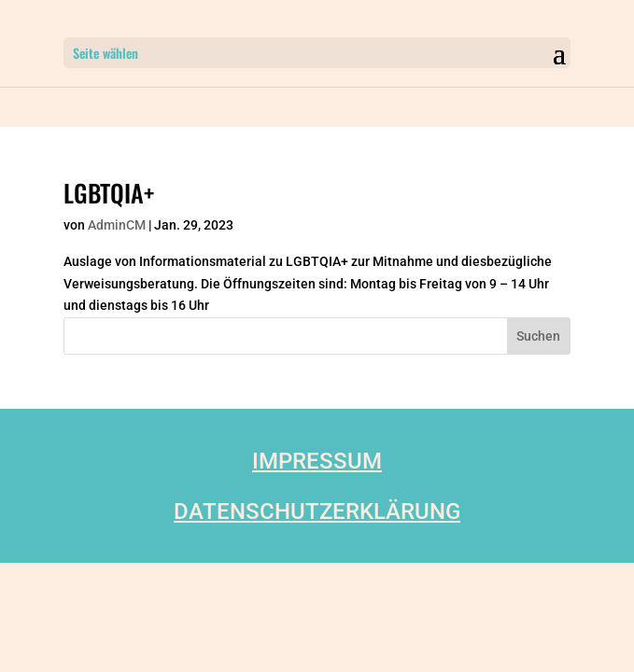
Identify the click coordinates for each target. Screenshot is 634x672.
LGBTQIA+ (109, 193)
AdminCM (117, 225)
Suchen (538, 336)
